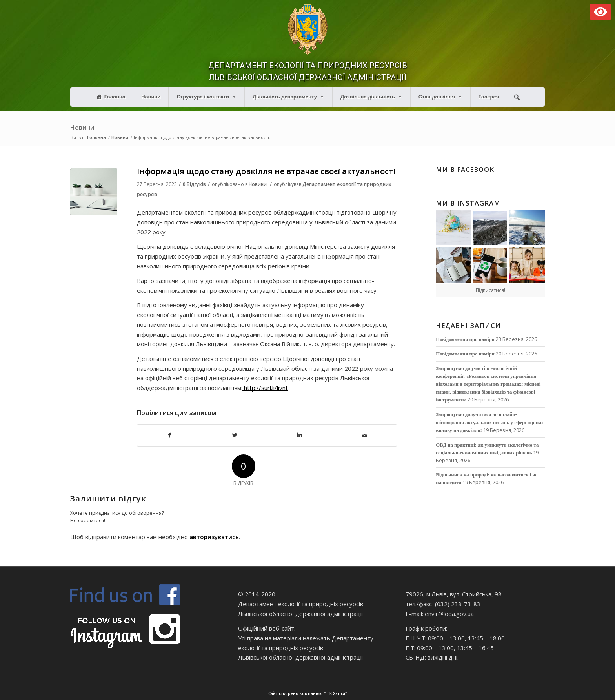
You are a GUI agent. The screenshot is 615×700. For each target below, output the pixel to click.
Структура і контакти (207, 97)
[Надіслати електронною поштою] (364, 435)
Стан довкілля (440, 97)
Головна (115, 97)
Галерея (489, 97)
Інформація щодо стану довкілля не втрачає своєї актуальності (266, 171)
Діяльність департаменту (288, 97)
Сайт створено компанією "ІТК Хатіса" (415, 694)
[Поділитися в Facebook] (170, 435)
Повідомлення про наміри (465, 339)
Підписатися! (490, 290)
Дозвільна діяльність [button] (371, 97)
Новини (151, 97)
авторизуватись (214, 537)
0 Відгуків (194, 184)
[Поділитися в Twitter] (235, 435)
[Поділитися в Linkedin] (300, 435)
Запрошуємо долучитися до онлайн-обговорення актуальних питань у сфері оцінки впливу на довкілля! (489, 422)
